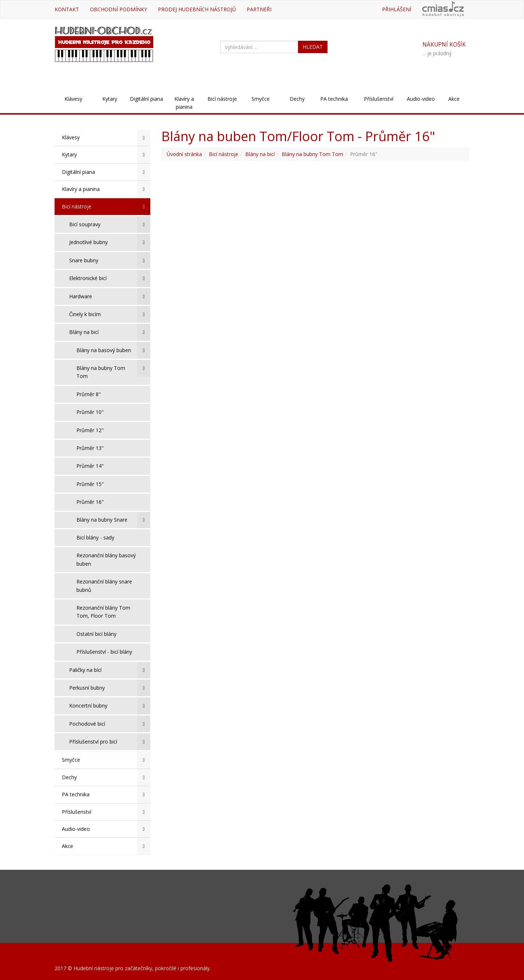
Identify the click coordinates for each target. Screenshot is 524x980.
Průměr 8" (89, 394)
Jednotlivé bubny (110, 242)
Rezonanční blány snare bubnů (104, 585)
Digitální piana (146, 99)
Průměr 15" (90, 484)
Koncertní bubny (110, 706)
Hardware (110, 296)
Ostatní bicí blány (96, 634)
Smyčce (261, 99)
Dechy (297, 99)
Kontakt (67, 9)
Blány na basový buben (113, 350)
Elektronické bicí (110, 278)
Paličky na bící (110, 670)
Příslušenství (379, 99)
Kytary (110, 99)
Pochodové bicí (110, 724)
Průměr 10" (90, 412)
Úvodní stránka (184, 154)
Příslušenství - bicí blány (104, 652)
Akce (454, 99)
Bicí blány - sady (95, 537)
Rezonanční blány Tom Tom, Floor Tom (103, 612)
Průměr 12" (90, 430)
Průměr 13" (90, 448)
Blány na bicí (110, 332)
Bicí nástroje (222, 99)
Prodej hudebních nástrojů (197, 9)
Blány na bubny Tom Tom (113, 370)
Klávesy (73, 99)
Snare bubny (110, 260)
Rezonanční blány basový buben (106, 559)
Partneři (259, 9)
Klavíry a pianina (184, 103)
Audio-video (421, 99)
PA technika (334, 99)
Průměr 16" (90, 502)
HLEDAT (313, 47)
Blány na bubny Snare (113, 520)
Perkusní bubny (110, 688)
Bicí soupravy (110, 224)
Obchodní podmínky (118, 9)
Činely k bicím (110, 314)
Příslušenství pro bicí (110, 742)
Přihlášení (397, 9)
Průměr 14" (90, 466)
